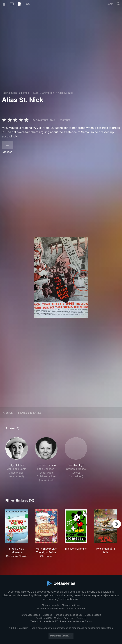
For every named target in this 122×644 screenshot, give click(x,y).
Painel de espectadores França (76, 621)
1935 (35, 93)
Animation (48, 93)
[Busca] (119, 4)
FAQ (61, 608)
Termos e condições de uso (68, 615)
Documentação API (47, 608)
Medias (58, 618)
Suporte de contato (75, 608)
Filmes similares (30, 413)
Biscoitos (47, 615)
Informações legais (31, 615)
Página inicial (10, 93)
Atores (8, 413)
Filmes (25, 93)
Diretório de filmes (71, 605)
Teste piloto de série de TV (44, 621)
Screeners (69, 618)
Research (81, 618)
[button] (17, 460)
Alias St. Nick (66, 93)
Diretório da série (50, 605)
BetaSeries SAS (44, 618)
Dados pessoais (93, 615)
